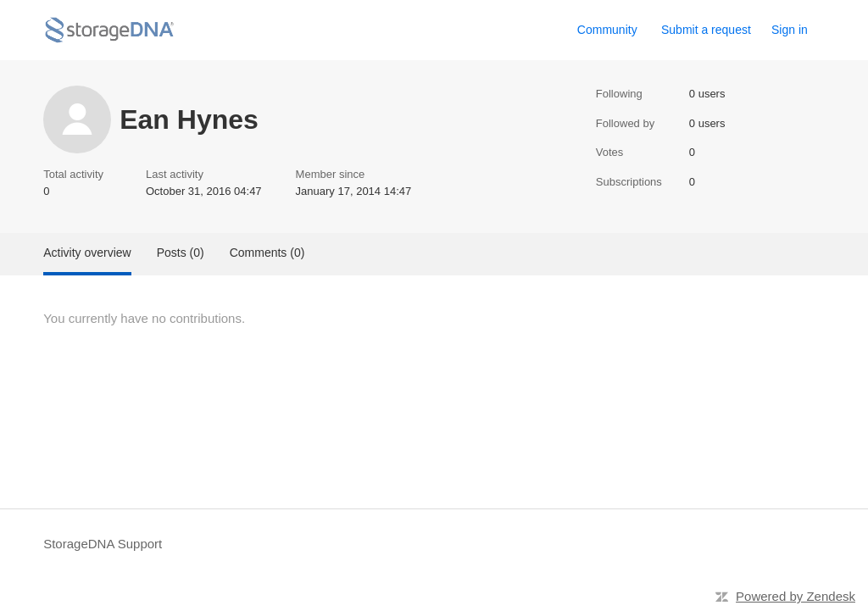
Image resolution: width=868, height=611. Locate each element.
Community (607, 30)
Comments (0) (267, 253)
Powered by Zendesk (796, 596)
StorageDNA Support (103, 544)
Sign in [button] (790, 30)
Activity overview (87, 253)
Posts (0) (181, 253)
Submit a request (706, 30)
